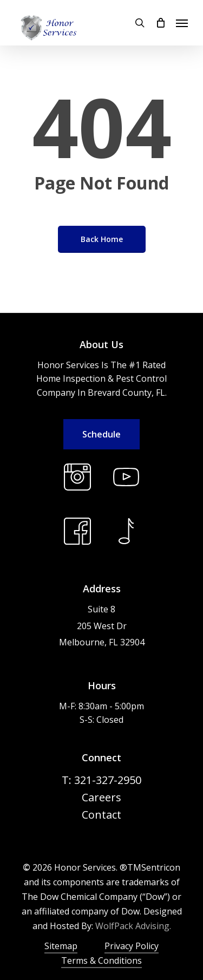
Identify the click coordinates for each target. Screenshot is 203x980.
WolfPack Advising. (133, 926)
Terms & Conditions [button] (101, 961)
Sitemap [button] (61, 946)
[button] (182, 23)
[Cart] (160, 23)
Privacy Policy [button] (132, 946)
